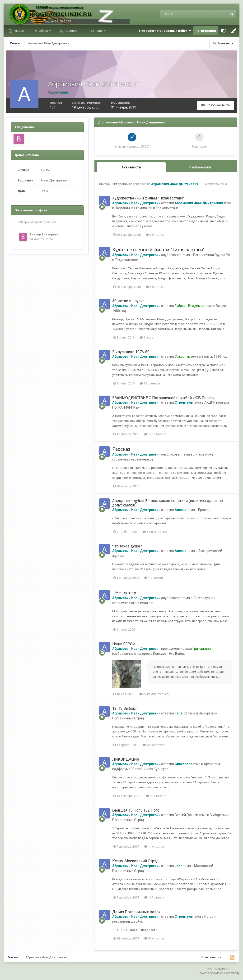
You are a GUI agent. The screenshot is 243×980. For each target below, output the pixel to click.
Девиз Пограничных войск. (137, 912)
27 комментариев (154, 694)
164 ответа (154, 897)
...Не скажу (124, 593)
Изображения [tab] (200, 167)
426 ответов (154, 745)
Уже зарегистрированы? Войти (165, 31)
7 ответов (154, 578)
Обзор (44, 31)
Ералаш (204, 510)
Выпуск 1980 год (214, 357)
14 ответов (154, 847)
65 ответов (154, 938)
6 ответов (155, 235)
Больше (97, 31)
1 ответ (147, 337)
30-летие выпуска (128, 301)
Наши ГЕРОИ (124, 644)
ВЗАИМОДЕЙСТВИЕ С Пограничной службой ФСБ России (163, 398)
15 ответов (150, 383)
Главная (19, 31)
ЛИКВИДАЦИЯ (126, 759)
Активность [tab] (131, 167)
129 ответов (155, 434)
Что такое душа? (127, 546)
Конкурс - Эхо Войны (169, 654)
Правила (71, 31)
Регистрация (206, 31)
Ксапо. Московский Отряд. (136, 861)
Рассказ (121, 449)
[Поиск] (174, 14)
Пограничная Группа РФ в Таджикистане (147, 208)
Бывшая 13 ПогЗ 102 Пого (136, 810)
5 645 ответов (155, 532)
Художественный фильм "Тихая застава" (148, 198)
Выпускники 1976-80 (131, 352)
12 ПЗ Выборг (125, 708)
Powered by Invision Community (219, 973)
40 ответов (156, 796)
